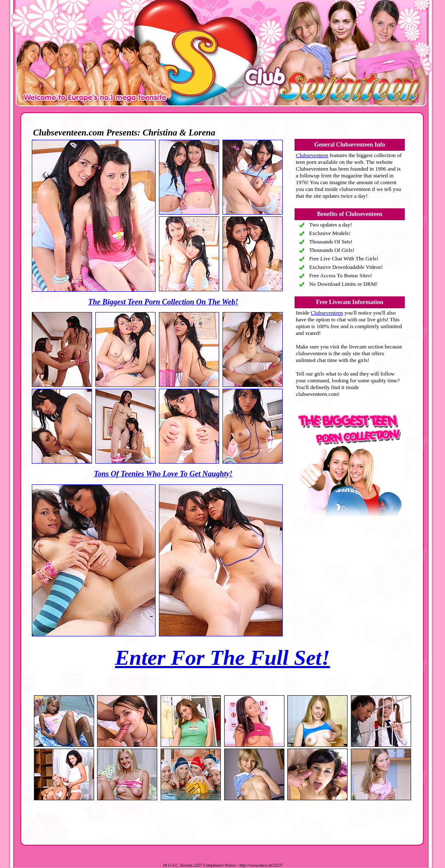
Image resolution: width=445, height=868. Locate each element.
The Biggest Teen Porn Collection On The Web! (163, 302)
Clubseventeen (312, 155)
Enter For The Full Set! (222, 658)
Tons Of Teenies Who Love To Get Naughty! (163, 474)
